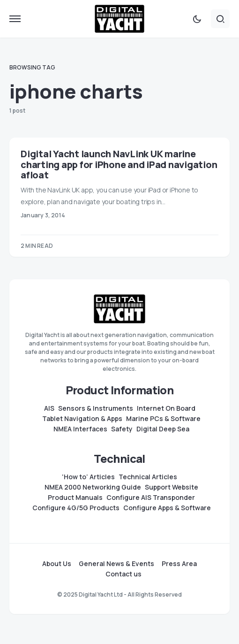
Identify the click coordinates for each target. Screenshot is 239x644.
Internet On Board (166, 408)
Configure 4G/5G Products (76, 508)
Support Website (172, 487)
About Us (57, 564)
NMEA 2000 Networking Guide (93, 487)
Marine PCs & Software (163, 419)
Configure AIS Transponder (151, 498)
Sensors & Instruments (96, 408)
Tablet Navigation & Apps (82, 419)
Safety (122, 429)
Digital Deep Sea (163, 429)
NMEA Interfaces (80, 429)
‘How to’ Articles (88, 477)
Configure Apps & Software (167, 508)
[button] (15, 19)
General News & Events (116, 564)
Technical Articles (148, 477)
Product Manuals (75, 498)
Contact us (123, 574)
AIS (49, 408)
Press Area (179, 564)
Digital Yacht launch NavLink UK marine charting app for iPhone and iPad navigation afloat (119, 165)
